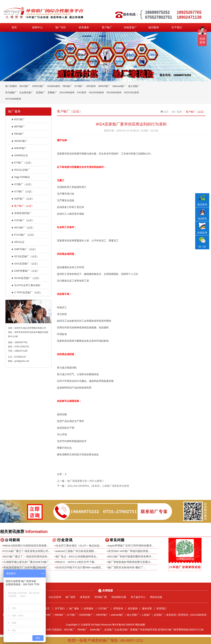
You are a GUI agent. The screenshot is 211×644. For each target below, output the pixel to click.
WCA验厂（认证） (23, 228)
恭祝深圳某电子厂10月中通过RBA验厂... (27, 567)
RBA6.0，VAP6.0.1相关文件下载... (76, 562)
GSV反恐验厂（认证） (25, 264)
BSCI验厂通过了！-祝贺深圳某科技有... (26, 556)
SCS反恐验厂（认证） (25, 256)
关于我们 (177, 27)
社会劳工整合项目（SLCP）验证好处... (79, 546)
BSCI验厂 (24, 86)
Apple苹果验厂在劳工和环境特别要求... (131, 546)
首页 (14, 27)
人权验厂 (146, 615)
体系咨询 (85, 597)
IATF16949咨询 (13, 99)
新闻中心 (37, 27)
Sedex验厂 (46, 615)
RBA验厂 (67, 86)
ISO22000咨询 (96, 92)
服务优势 (147, 608)
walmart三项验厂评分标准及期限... (76, 551)
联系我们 (161, 608)
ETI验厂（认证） (22, 163)
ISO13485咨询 (67, 92)
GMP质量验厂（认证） (26, 271)
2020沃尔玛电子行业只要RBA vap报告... (79, 567)
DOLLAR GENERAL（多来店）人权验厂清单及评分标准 (98, 486)
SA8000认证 (20, 155)
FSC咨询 (82, 92)
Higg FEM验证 (21, 177)
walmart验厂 (118, 615)
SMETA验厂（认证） (24, 249)
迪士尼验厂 (134, 86)
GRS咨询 (91, 86)
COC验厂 (103, 608)
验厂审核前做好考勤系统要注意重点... (130, 562)
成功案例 (154, 27)
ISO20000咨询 (114, 92)
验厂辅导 (71, 597)
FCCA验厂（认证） (24, 235)
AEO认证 (18, 242)
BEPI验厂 (18, 127)
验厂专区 (61, 27)
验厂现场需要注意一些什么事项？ (86, 481)
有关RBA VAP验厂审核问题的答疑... (129, 551)
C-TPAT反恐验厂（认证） (27, 292)
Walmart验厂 (119, 86)
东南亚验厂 (130, 27)
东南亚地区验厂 (22, 213)
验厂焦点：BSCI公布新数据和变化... (77, 556)
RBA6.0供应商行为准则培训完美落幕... (26, 546)
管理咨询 (118, 608)
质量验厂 (52, 92)
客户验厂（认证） (23, 206)
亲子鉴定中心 (138, 597)
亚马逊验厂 (11, 92)
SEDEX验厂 (38, 86)
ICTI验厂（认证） (23, 191)
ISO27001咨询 (131, 92)
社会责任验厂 (26, 92)
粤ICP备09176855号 (123, 625)
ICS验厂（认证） (22, 184)
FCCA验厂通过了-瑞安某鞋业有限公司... (27, 551)
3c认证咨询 (55, 597)
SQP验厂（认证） (23, 199)
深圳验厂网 (101, 597)
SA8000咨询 (53, 86)
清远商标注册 (119, 597)
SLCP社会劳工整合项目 (26, 285)
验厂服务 (177, 112)
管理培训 (183, 615)
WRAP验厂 (104, 86)
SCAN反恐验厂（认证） (26, 278)
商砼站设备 (156, 597)
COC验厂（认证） (23, 220)
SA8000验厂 (86, 615)
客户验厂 (107, 27)
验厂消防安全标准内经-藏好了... (127, 567)
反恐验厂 (40, 92)
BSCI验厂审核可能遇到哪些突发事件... (131, 556)
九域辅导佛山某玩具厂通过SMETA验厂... (27, 562)
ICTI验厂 (79, 86)
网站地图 (140, 625)
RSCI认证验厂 (21, 170)
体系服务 (84, 27)
